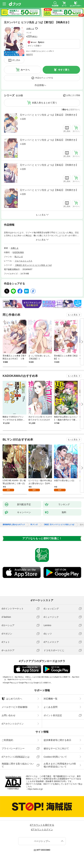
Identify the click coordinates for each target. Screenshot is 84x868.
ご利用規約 (7, 740)
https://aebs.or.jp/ (35, 789)
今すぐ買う (64, 70)
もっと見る (73, 315)
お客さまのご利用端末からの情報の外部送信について (60, 765)
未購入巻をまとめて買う (44, 103)
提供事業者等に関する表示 (57, 740)
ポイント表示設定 (53, 715)
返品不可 (30, 54)
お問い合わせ (9, 715)
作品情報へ (40, 85)
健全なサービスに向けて (56, 748)
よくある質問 (51, 707)
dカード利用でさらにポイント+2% (39, 51)
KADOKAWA (18, 252)
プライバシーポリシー (13, 748)
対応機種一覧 (51, 699)
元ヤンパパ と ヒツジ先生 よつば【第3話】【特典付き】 (49, 165)
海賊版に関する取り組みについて (18, 765)
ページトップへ (42, 841)
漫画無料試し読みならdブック (14, 525)
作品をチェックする (44, 78)
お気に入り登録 (73, 95)
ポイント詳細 (34, 46)
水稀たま (30, 29)
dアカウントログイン (13, 724)
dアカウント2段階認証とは (16, 757)
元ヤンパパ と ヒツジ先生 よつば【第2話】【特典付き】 (49, 140)
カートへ (25, 70)
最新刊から (75, 110)
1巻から (65, 110)
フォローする (36, 28)
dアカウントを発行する (42, 825)
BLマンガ (19, 257)
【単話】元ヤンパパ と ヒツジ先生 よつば (33, 265)
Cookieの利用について (55, 757)
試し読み (16, 60)
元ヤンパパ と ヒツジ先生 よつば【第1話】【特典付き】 (49, 115)
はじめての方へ (12, 699)
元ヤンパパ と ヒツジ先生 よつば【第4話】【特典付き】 (49, 190)
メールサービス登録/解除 (15, 707)
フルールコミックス (23, 261)
